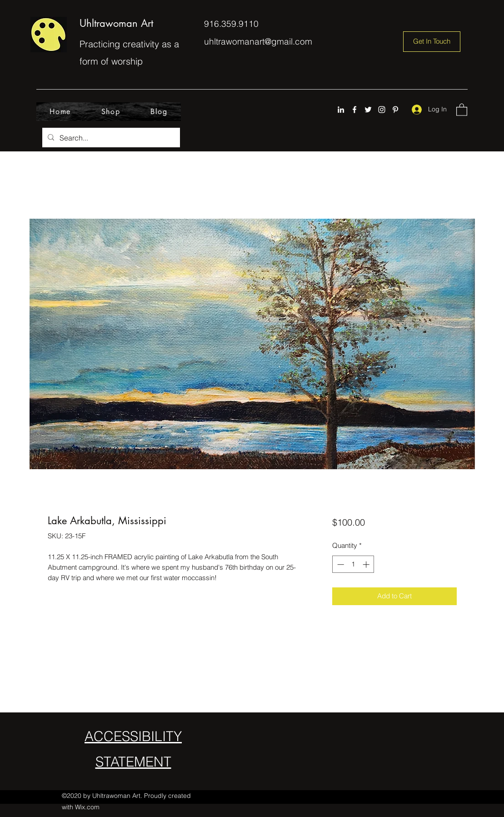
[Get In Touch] (432, 42)
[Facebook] (354, 110)
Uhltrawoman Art (116, 23)
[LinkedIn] (341, 110)
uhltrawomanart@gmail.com (258, 41)
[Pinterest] (395, 110)
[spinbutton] (353, 564)
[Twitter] (368, 110)
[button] (462, 109)
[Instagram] (382, 110)
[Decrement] (340, 564)
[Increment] (367, 564)
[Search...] (110, 138)
